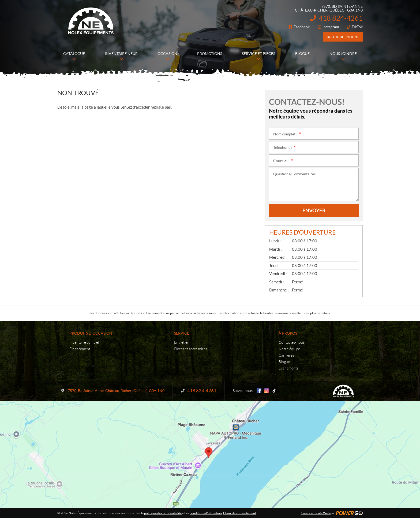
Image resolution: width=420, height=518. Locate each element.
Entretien (182, 342)
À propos (288, 333)
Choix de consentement (240, 513)
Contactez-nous (292, 342)
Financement (80, 349)
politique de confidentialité (163, 513)
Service (182, 333)
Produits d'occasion (91, 333)
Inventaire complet (84, 342)
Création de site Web (315, 513)
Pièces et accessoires (191, 349)
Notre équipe (289, 349)
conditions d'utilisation (206, 513)
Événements (288, 368)
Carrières (286, 355)
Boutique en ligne (343, 37)
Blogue (284, 362)
